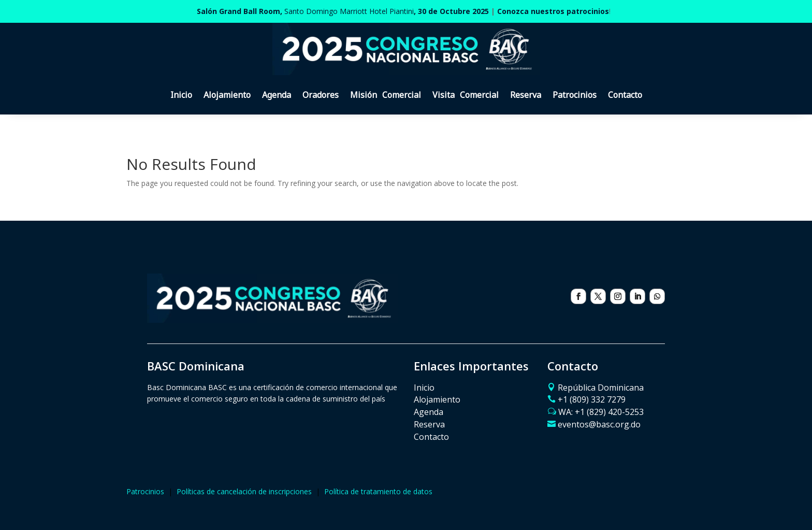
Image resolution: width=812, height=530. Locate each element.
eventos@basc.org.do (599, 424)
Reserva (526, 95)
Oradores (321, 95)
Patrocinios (575, 95)
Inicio (181, 95)
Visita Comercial (466, 95)
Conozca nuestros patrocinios (553, 11)
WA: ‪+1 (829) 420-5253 (601, 412)
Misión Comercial (386, 95)
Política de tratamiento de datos (378, 491)
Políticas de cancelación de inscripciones (244, 491)
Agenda (277, 95)
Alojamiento (227, 95)
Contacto (625, 95)
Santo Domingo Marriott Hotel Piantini (343, 11)
